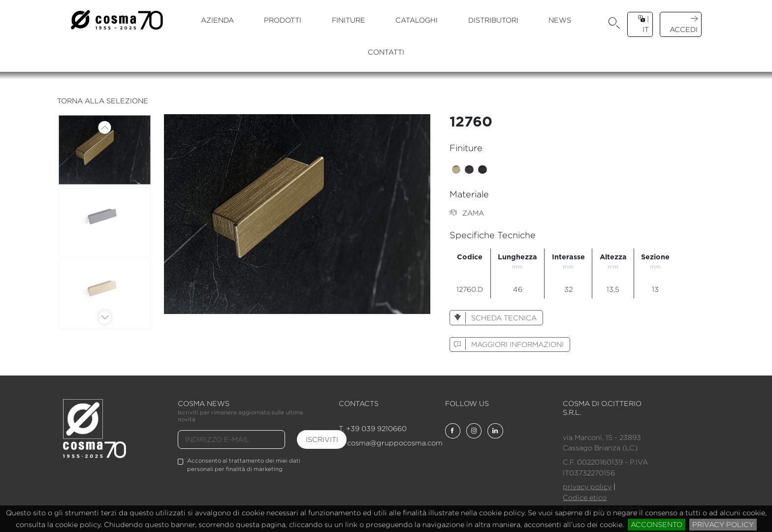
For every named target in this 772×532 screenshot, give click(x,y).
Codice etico (585, 497)
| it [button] (643, 24)
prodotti (283, 20)
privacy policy (723, 524)
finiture (349, 20)
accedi (684, 24)
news (560, 20)
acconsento (657, 524)
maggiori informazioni (507, 344)
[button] (614, 24)
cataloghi (417, 20)
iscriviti (322, 439)
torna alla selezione (103, 101)
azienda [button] (217, 20)
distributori (493, 20)
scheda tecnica (493, 318)
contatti (386, 52)
